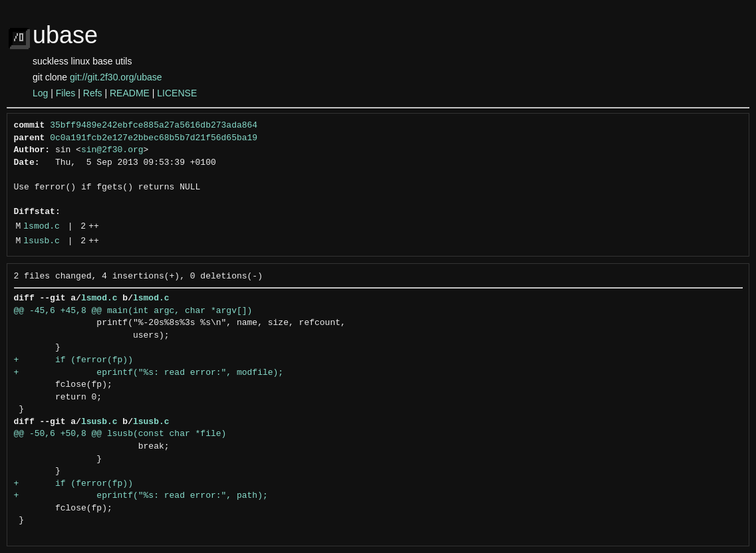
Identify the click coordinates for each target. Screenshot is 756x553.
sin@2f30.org (112, 150)
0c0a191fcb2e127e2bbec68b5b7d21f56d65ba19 (154, 138)
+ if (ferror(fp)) (73, 360)
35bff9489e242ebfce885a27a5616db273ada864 (154, 126)
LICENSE (177, 93)
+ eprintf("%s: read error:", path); (141, 496)
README (130, 93)
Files (66, 93)
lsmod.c (42, 227)
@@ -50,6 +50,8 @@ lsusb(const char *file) (120, 434)
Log (40, 93)
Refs (93, 93)
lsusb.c (42, 241)
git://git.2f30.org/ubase (116, 77)
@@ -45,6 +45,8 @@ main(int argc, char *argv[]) (133, 311)
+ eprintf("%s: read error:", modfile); (149, 373)
